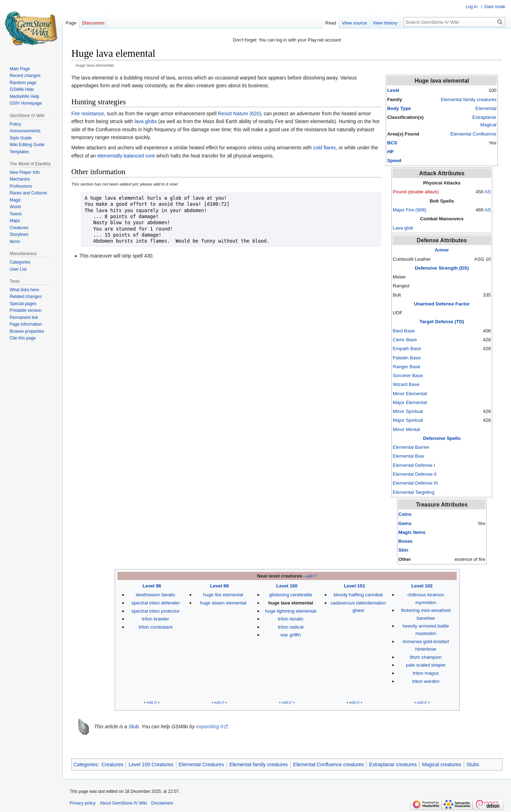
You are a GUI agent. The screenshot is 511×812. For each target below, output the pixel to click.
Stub (134, 727)
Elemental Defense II (415, 474)
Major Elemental (410, 402)
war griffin (290, 635)
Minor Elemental (410, 394)
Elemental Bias (409, 456)
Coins (405, 514)
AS (488, 192)
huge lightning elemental (291, 611)
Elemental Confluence (473, 134)
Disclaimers (162, 803)
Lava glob (403, 228)
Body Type (399, 108)
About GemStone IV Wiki (123, 803)
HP (390, 152)
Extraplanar (484, 117)
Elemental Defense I (414, 465)
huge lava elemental (291, 603)
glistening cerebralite (291, 595)
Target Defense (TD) (442, 322)
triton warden (426, 681)
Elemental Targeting (414, 492)
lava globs (146, 121)
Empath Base (407, 349)
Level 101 (355, 586)
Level (393, 90)
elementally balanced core (126, 156)
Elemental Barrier (411, 447)
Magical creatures (442, 764)
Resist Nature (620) (239, 114)
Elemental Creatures (202, 764)
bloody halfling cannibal (358, 595)
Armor (442, 250)
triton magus (426, 673)
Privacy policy (83, 803)
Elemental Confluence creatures (328, 764)
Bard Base (404, 331)
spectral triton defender (155, 603)
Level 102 (422, 586)
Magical (488, 125)
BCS (392, 143)
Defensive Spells (442, 438)
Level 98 (152, 586)
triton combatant (156, 627)
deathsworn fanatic (156, 595)
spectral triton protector (155, 611)
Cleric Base (405, 340)
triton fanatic (291, 619)
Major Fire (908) (410, 210)
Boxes (406, 541)
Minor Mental (406, 429)
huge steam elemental (223, 603)
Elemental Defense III (415, 483)
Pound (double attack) (416, 192)
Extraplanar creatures (393, 764)
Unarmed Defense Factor (442, 304)
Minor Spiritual (408, 411)
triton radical (291, 627)
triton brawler (156, 619)
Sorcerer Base (408, 375)
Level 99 (219, 586)
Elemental (486, 108)
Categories (86, 764)
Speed (394, 161)
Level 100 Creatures (151, 764)
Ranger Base (407, 367)
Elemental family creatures (469, 100)
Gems (405, 523)
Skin (403, 550)
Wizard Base (406, 384)
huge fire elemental (223, 595)
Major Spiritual (408, 420)
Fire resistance (88, 114)
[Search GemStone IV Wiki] (454, 22)
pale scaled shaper (426, 665)
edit (309, 576)
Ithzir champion (426, 657)
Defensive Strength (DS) (442, 268)
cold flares (324, 148)
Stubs (473, 764)
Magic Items (412, 532)
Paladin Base (407, 358)
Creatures (112, 764)
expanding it (210, 727)
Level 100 (287, 586)
